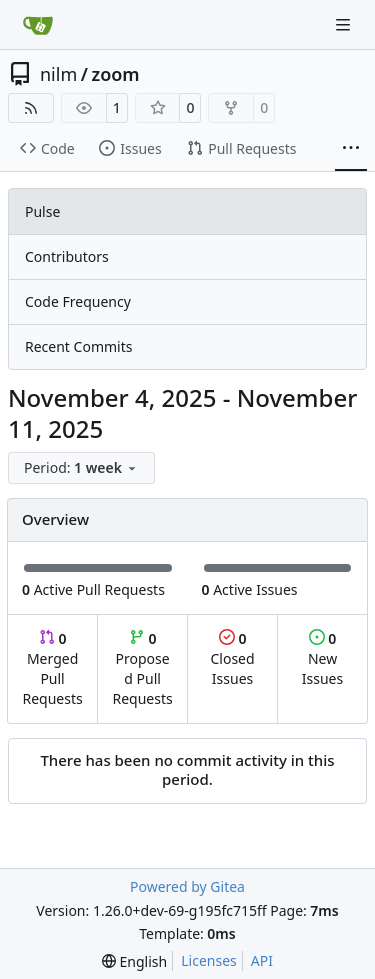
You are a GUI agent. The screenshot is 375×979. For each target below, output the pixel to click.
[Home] (38, 25)
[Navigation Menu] (345, 24)
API (262, 960)
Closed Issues (232, 658)
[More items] (351, 149)
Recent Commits (78, 346)
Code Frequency (78, 301)
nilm (58, 74)
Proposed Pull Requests (143, 668)
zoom (115, 74)
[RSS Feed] (31, 108)
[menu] (81, 468)
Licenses (209, 960)
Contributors (67, 256)
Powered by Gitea (187, 886)
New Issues (322, 658)
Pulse (42, 211)
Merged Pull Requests (52, 668)
